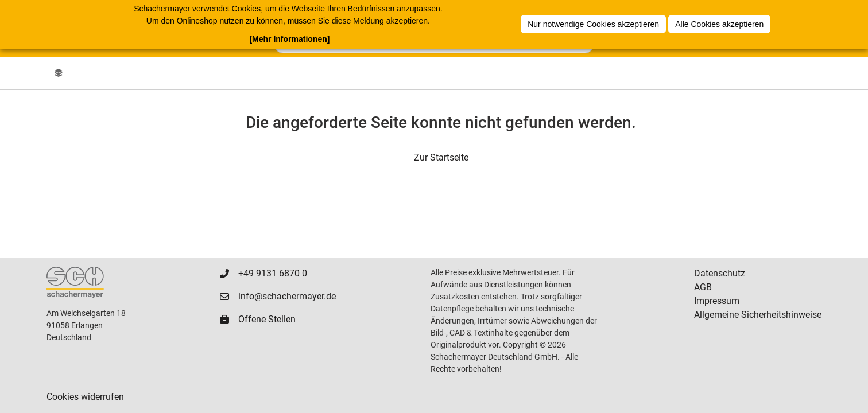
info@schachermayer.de (287, 296)
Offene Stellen (267, 319)
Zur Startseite (441, 157)
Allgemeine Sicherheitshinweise (758, 315)
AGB (703, 287)
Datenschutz (720, 273)
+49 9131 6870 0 (273, 273)
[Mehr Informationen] (289, 39)
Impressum (717, 301)
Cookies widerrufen (85, 397)
